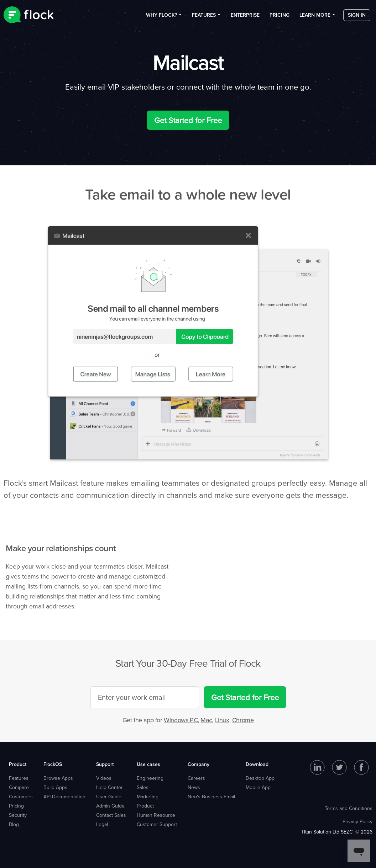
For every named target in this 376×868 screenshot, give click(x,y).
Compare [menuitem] (19, 787)
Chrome (243, 720)
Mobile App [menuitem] (258, 787)
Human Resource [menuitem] (156, 815)
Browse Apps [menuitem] (58, 778)
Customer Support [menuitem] (157, 824)
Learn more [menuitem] (315, 17)
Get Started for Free (188, 120)
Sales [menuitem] (143, 787)
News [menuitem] (194, 787)
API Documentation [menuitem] (64, 797)
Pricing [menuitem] (280, 17)
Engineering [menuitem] (150, 778)
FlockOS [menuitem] (53, 764)
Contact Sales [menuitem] (111, 815)
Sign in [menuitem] (357, 17)
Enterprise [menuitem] (245, 17)
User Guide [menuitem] (109, 797)
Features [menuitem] (204, 17)
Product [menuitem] (18, 764)
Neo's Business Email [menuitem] (211, 797)
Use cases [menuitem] (148, 764)
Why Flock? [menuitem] (161, 17)
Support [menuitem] (105, 764)
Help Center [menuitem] (109, 787)
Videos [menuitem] (104, 778)
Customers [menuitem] (21, 797)
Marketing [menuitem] (148, 797)
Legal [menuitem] (102, 824)
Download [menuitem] (257, 764)
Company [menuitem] (199, 764)
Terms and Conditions (349, 808)
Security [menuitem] (18, 815)
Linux (222, 720)
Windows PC (181, 720)
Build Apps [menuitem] (55, 787)
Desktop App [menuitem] (260, 778)
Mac (206, 720)
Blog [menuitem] (14, 824)
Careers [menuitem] (196, 778)
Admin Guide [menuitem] (110, 806)
